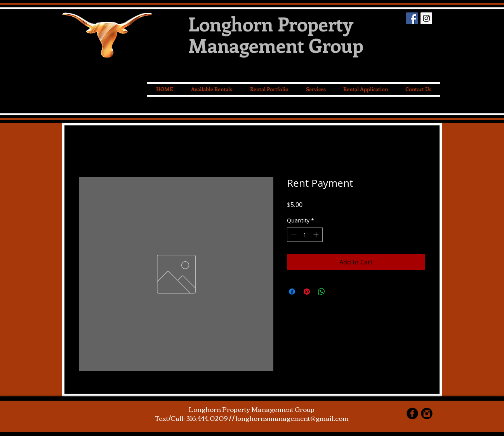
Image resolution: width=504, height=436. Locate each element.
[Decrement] (293, 235)
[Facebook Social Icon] (412, 18)
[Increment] (317, 235)
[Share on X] (336, 292)
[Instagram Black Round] (427, 413)
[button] (316, 89)
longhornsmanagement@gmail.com (292, 418)
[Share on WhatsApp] (322, 292)
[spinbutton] (305, 235)
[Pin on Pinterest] (307, 292)
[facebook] (412, 413)
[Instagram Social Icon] (426, 18)
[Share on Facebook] (292, 292)
